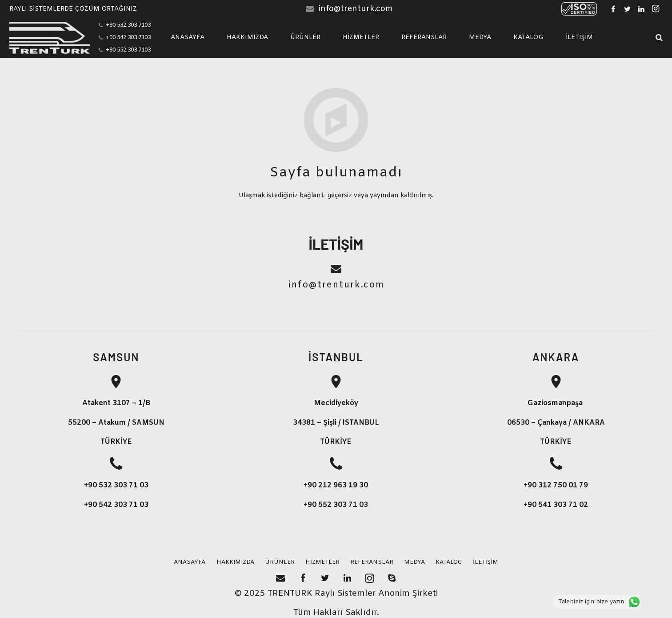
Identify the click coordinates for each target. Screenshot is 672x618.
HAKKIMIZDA (235, 562)
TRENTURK (290, 594)
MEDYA (414, 562)
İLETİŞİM (486, 562)
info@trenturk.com (356, 9)
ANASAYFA (190, 562)
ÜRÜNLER (280, 562)
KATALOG (449, 562)
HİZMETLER (322, 562)
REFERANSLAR (372, 562)
